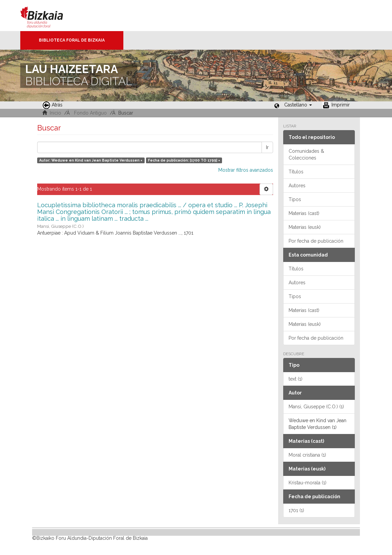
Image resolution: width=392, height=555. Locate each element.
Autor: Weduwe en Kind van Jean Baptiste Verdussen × (91, 160)
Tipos (295, 199)
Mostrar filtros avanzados (246, 170)
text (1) (296, 379)
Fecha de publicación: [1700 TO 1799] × (184, 160)
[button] (298, 105)
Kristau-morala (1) (308, 483)
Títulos (296, 172)
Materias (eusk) (305, 227)
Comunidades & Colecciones (306, 154)
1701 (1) (296, 510)
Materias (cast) (304, 213)
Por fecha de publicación (316, 241)
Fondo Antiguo (90, 113)
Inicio (55, 113)
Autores (297, 186)
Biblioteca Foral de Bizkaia (72, 40)
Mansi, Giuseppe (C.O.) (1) (316, 407)
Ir (267, 147)
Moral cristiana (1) (307, 455)
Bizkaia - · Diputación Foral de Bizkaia (49, 16)
